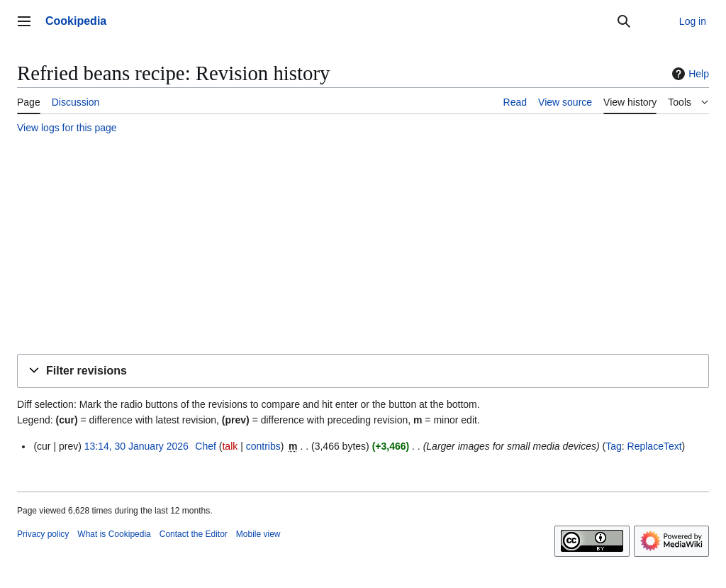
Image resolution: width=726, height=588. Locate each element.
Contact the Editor (194, 534)
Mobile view (258, 534)
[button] (363, 371)
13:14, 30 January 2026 (136, 446)
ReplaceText (655, 446)
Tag (614, 446)
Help (689, 74)
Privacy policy (43, 534)
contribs (263, 446)
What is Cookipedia (114, 534)
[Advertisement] (363, 246)
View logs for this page (67, 128)
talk (230, 446)
